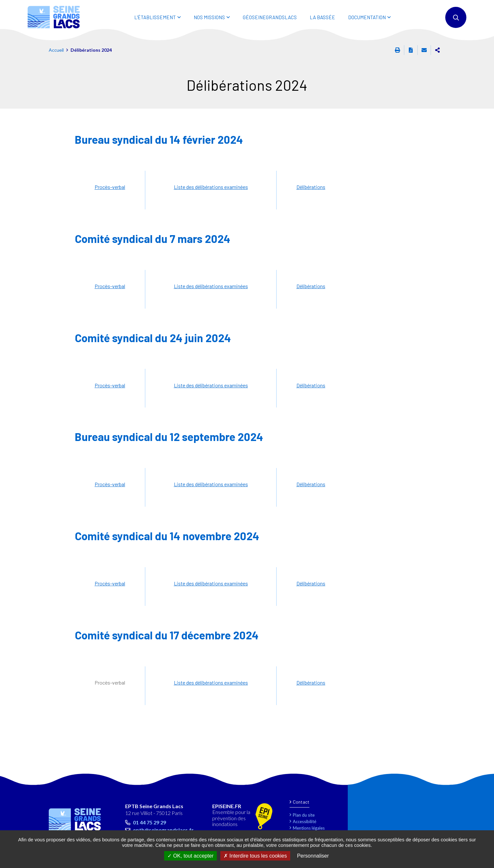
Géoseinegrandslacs (270, 17)
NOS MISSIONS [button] (209, 17)
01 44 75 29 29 (149, 822)
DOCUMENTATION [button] (367, 17)
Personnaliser (313, 856)
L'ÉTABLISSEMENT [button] (155, 17)
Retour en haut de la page (474, 782)
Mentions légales (309, 828)
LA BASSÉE (322, 17)
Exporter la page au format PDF (411, 50)
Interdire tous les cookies (255, 856)
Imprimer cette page (397, 50)
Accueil (56, 50)
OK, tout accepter (190, 856)
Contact (301, 802)
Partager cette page (437, 50)
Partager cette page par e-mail (424, 50)
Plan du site (304, 815)
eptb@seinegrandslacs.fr (163, 830)
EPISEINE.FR (227, 806)
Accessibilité (305, 821)
